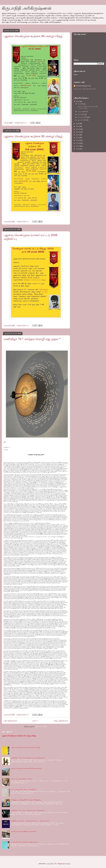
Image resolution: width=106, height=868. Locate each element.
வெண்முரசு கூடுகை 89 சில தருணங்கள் (24, 831)
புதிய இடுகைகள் (10, 721)
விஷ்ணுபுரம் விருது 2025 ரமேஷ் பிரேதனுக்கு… (26, 800)
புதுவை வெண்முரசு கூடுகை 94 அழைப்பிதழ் (33, 36)
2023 (78, 129)
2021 (78, 135)
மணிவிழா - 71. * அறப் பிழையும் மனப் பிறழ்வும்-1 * (28, 810)
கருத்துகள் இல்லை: (21, 123)
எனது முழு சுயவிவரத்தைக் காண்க (85, 89)
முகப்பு (35, 721)
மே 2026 (81, 104)
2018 (78, 143)
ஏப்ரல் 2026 (82, 112)
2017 (78, 146)
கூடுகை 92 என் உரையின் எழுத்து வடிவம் (24, 842)
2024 (78, 126)
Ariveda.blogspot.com (83, 86)
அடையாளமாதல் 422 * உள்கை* (21, 779)
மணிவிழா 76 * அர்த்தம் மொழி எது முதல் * (32, 339)
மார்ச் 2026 (81, 114)
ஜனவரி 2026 (82, 120)
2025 (78, 124)
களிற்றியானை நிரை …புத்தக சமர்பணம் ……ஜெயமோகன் (30, 821)
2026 (78, 101)
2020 (78, 138)
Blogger (60, 864)
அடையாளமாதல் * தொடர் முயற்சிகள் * (24, 789)
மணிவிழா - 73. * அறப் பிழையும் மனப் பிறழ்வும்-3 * (28, 758)
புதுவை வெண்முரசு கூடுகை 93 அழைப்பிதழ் (33, 136)
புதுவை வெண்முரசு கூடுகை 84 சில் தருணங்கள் (26, 768)
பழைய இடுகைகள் (61, 721)
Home (76, 75)
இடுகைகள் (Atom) (41, 726)
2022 (78, 132)
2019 (78, 140)
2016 (78, 149)
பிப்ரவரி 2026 (82, 117)
